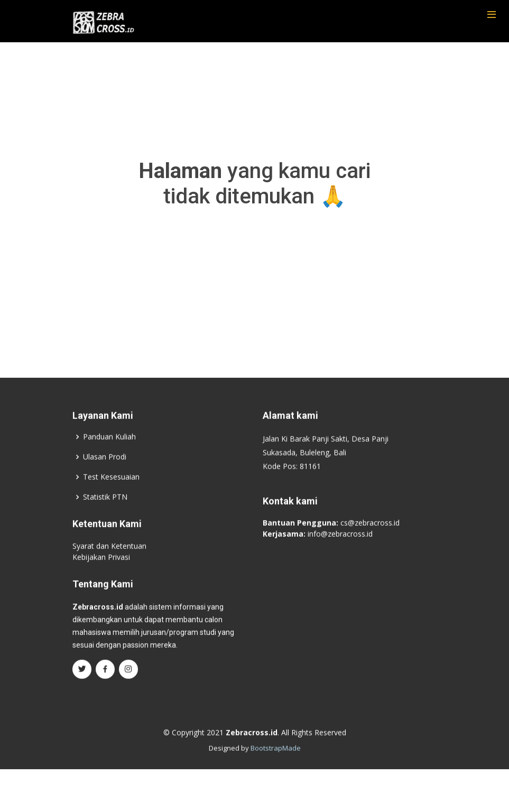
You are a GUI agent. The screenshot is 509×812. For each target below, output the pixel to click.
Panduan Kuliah (109, 447)
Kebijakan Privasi (101, 567)
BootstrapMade (276, 758)
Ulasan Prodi (105, 467)
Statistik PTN (105, 507)
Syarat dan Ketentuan (109, 556)
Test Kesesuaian (111, 487)
